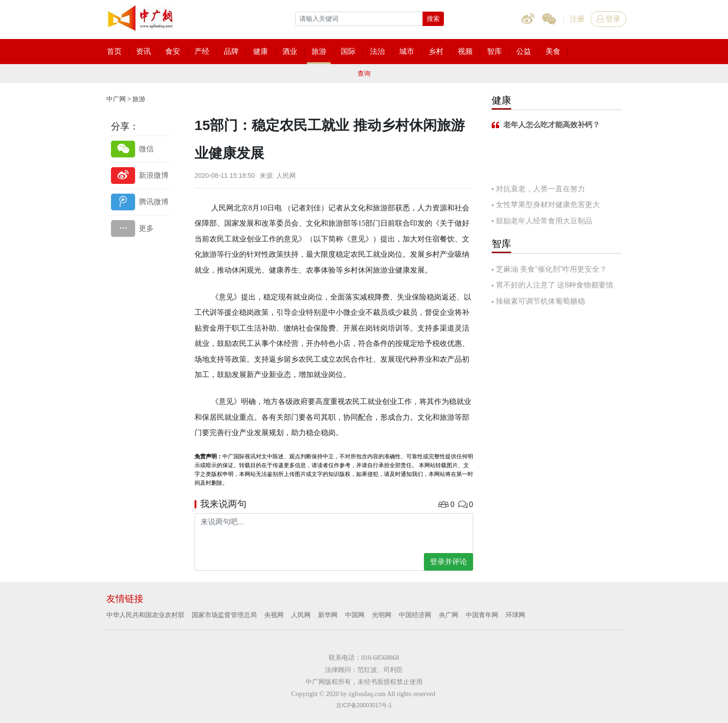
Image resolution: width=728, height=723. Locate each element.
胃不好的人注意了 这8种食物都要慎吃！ (552, 286)
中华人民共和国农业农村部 (145, 615)
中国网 (355, 615)
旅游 (139, 99)
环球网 (515, 615)
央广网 (448, 615)
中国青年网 (482, 615)
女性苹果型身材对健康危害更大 (548, 205)
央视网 (274, 615)
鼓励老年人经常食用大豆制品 (544, 221)
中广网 (116, 99)
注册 (577, 19)
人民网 (301, 615)
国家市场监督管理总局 (224, 615)
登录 (608, 19)
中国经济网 (415, 615)
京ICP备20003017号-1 (364, 705)
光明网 (382, 615)
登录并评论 (448, 562)
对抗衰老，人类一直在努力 (540, 189)
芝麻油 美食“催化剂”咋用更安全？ (551, 269)
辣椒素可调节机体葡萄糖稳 (540, 301)
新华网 (328, 615)
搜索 (433, 19)
